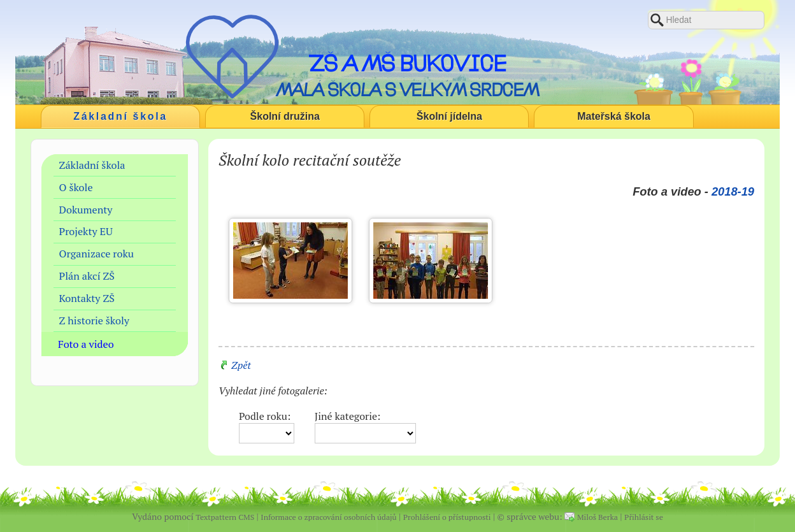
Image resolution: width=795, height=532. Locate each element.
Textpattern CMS (225, 517)
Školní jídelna (449, 116)
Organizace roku (97, 254)
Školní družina (285, 116)
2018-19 (733, 191)
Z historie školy (94, 320)
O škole (76, 187)
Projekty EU (86, 231)
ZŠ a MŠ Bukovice (407, 63)
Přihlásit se (644, 517)
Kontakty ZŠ (87, 298)
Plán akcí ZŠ (87, 276)
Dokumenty (86, 210)
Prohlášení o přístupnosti (447, 517)
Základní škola (120, 116)
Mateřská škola (614, 116)
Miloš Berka (598, 517)
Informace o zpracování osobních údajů (328, 517)
